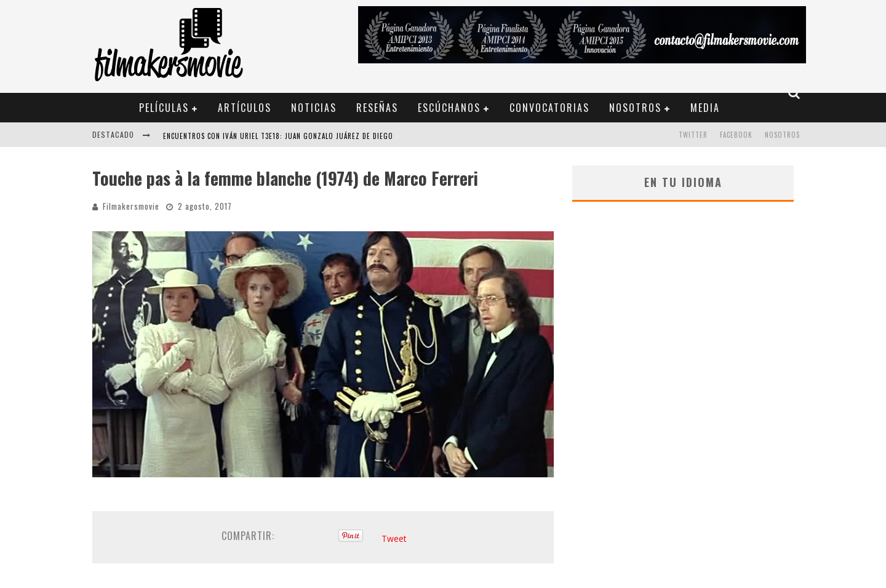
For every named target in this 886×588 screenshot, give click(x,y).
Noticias (314, 108)
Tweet (394, 538)
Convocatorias (549, 108)
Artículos (245, 108)
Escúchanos (449, 108)
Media (705, 108)
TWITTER (693, 135)
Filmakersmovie (131, 206)
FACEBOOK (736, 135)
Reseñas (377, 108)
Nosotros (635, 108)
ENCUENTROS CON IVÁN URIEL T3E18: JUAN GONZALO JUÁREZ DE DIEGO (278, 136)
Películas (164, 108)
